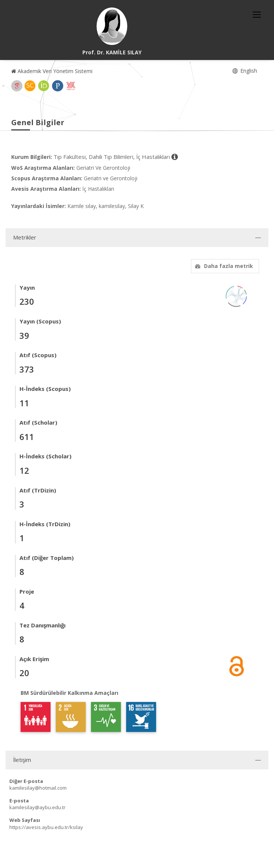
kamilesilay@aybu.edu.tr (37, 807)
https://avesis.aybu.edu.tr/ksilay (46, 827)
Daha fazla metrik (223, 266)
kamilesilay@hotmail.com (38, 788)
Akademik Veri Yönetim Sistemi (52, 71)
